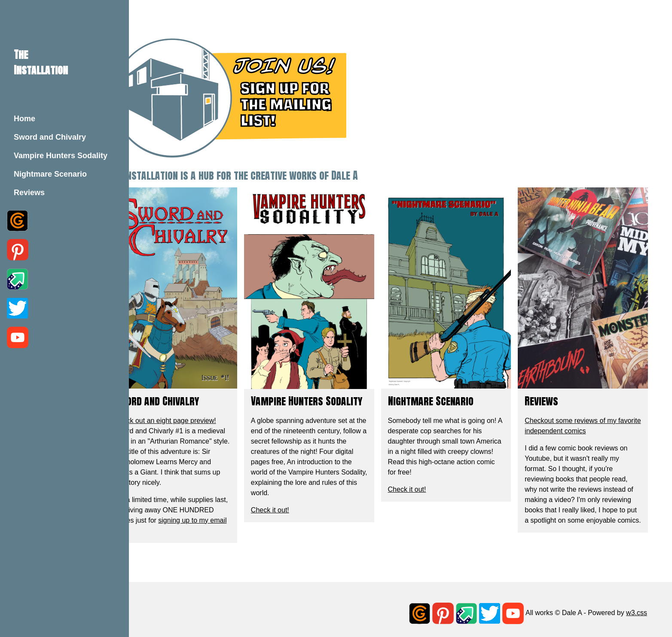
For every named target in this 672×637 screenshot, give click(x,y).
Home (24, 119)
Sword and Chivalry (50, 137)
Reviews (29, 193)
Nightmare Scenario (50, 174)
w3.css (637, 605)
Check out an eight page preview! (211, 403)
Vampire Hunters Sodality (61, 156)
